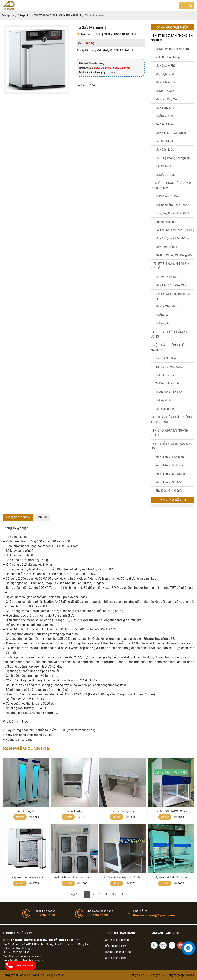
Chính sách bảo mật (117, 940)
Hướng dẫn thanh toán (119, 952)
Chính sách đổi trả (116, 958)
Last (125, 894)
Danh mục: (85, 34)
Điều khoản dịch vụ (116, 946)
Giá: (81, 43)
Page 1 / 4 (76, 894)
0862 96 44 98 (103, 68)
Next (115, 894)
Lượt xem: (83, 85)
